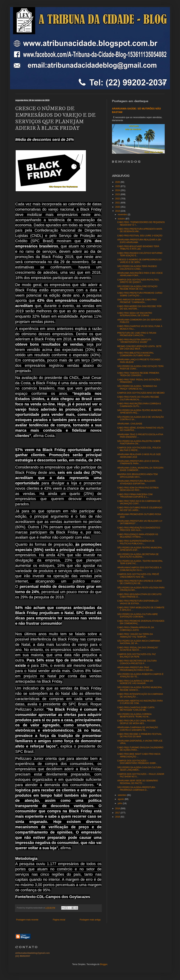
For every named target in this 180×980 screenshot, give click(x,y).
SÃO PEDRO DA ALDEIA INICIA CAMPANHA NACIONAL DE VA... (139, 642)
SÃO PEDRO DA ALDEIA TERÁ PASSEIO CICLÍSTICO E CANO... (137, 268)
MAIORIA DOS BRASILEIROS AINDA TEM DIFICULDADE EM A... (137, 476)
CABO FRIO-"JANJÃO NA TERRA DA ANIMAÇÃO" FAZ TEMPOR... (135, 635)
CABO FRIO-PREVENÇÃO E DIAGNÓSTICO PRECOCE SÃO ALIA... (139, 529)
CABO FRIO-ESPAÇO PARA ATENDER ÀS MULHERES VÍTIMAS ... (138, 536)
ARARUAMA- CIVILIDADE (130, 424)
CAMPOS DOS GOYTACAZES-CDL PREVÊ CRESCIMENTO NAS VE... (138, 575)
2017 (118, 813)
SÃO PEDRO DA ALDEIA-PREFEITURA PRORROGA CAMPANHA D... (136, 789)
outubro (122, 219)
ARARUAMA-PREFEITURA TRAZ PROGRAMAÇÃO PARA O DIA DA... (136, 669)
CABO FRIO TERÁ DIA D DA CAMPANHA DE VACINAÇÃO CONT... (139, 502)
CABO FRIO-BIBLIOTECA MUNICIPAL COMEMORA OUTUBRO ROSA (135, 354)
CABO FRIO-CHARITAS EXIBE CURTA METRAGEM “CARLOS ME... (136, 709)
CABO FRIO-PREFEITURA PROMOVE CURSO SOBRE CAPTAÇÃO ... (140, 294)
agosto (121, 799)
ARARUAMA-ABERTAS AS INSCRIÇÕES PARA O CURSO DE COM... (140, 702)
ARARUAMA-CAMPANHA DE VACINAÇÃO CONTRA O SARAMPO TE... (138, 729)
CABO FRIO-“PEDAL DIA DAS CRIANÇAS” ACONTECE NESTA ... (138, 649)
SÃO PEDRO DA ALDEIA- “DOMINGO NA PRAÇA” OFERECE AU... (137, 387)
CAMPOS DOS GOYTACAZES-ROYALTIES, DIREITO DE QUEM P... (138, 281)
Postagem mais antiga (90, 920)
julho (120, 803)
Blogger (104, 964)
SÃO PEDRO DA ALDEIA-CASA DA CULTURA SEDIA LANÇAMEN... (139, 769)
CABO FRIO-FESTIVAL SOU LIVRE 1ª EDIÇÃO (140, 236)
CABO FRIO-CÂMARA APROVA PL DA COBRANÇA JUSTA (136, 629)
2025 (118, 186)
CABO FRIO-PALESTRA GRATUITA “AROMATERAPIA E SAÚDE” (134, 341)
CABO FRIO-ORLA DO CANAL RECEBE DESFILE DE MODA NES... (136, 722)
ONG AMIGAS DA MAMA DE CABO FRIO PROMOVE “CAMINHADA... (137, 301)
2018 (118, 808)
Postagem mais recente (27, 920)
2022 (118, 199)
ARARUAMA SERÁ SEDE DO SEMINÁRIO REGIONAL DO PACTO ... (138, 782)
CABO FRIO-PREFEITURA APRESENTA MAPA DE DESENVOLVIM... (140, 230)
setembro (122, 795)
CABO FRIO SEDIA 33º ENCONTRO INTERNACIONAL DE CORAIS (135, 314)
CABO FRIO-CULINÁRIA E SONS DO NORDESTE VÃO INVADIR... (135, 682)
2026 (118, 182)
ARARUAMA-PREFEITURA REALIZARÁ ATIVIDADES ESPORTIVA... (136, 482)
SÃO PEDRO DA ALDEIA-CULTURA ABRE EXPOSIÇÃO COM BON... (138, 615)
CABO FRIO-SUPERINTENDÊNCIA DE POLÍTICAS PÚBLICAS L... (136, 542)
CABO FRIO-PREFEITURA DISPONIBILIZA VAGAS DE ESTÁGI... (138, 602)
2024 (118, 190)
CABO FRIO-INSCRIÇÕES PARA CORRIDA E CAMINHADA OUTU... (139, 405)
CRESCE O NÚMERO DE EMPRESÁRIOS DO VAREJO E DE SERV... (139, 261)
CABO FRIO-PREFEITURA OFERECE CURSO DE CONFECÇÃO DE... (139, 582)
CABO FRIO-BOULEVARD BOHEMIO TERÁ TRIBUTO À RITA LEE (138, 248)
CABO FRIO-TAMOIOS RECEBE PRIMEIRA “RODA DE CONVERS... (138, 374)
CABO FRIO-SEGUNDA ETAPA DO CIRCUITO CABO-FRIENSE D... (139, 596)
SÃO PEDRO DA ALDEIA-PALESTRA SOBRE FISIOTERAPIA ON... (139, 442)
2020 (118, 207)
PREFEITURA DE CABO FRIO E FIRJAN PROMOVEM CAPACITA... (137, 334)
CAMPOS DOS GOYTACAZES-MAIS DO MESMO (141, 393)
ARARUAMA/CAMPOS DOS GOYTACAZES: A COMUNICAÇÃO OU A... (139, 569)
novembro (123, 215)
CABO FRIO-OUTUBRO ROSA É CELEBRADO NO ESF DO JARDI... (140, 509)
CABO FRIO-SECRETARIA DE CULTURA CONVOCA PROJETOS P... (137, 662)
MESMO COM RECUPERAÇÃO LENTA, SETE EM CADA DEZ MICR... (139, 348)
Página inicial (59, 920)
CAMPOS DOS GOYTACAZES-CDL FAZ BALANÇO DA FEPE (136, 656)
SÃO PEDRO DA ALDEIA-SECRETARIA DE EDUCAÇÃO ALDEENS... (138, 556)
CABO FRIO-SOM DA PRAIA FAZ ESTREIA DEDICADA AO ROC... (138, 489)
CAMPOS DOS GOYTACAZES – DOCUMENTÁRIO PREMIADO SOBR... (137, 762)
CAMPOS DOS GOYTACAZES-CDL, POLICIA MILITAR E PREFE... (139, 449)
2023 (118, 194)
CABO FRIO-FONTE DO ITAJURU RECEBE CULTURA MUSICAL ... (138, 398)
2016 (118, 817)
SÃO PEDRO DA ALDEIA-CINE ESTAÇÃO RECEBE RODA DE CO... (137, 288)
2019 (118, 211)
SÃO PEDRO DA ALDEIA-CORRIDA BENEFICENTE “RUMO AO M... (134, 715)
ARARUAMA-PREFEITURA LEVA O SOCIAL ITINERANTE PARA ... (138, 462)
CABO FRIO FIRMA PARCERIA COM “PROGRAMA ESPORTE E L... (135, 496)
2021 (118, 203)
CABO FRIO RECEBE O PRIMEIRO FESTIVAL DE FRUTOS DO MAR (139, 735)
